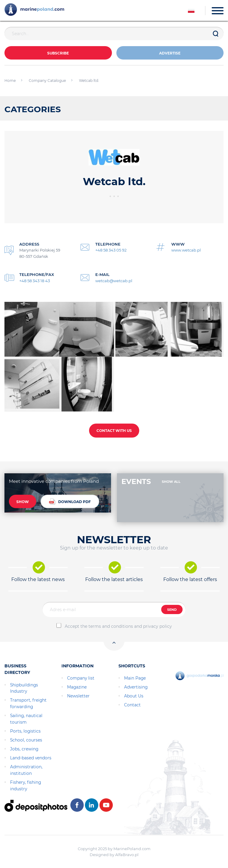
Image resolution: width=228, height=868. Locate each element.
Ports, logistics (25, 731)
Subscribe (58, 53)
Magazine (77, 687)
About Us (134, 696)
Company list (81, 678)
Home (10, 81)
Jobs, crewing (24, 749)
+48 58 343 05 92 (111, 250)
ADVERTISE (170, 53)
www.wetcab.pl (186, 250)
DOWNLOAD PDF (70, 501)
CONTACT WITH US (114, 431)
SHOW (23, 502)
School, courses (26, 740)
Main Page (135, 678)
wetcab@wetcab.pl (114, 281)
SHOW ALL (171, 482)
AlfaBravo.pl (127, 855)
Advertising (136, 687)
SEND (172, 610)
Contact (132, 705)
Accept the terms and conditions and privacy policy (118, 626)
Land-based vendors (31, 758)
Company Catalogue (47, 81)
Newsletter (78, 696)
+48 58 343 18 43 (35, 281)
